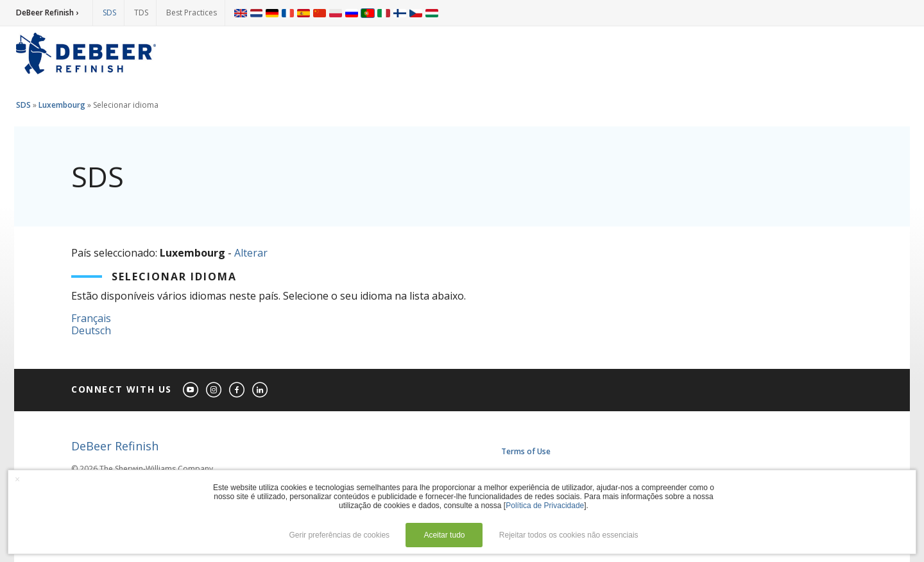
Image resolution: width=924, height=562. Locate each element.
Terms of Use (526, 451)
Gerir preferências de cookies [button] (339, 535)
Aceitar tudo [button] (444, 535)
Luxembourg (62, 105)
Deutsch (91, 330)
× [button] (17, 479)
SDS (109, 13)
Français (91, 318)
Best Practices (192, 13)
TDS (141, 13)
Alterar (251, 253)
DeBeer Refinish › (47, 13)
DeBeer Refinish (115, 446)
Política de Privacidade (545, 506)
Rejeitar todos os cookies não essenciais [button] (569, 535)
